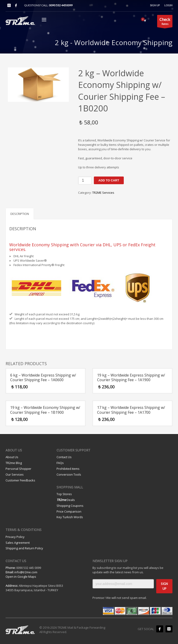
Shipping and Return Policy (24, 548)
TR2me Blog (14, 463)
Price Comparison (69, 511)
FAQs (60, 463)
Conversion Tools (69, 474)
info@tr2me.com (26, 572)
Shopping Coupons (70, 506)
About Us (12, 457)
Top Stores (64, 494)
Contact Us (64, 457)
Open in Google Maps (21, 577)
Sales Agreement (18, 543)
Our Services (15, 474)
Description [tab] (20, 214)
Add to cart (109, 180)
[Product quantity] (85, 180)
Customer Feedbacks (20, 480)
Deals (66, 500)
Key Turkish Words (70, 517)
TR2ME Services (103, 193)
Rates (165, 22)
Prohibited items (68, 469)
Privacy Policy (15, 537)
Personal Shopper (18, 469)
